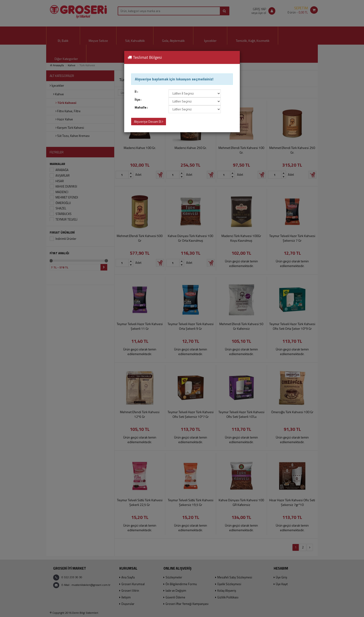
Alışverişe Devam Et (149, 121)
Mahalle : (141, 107)
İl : (136, 92)
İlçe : (138, 100)
